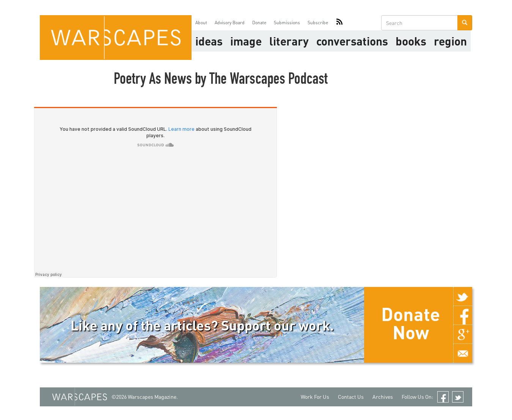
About (201, 23)
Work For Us (315, 397)
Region (450, 41)
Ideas (209, 41)
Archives (383, 397)
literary (289, 41)
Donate (259, 23)
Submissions (287, 23)
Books (411, 41)
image (246, 41)
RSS (339, 23)
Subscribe (318, 23)
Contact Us (351, 397)
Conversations (352, 41)
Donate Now (411, 323)
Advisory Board (230, 23)
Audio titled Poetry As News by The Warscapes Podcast (155, 192)
